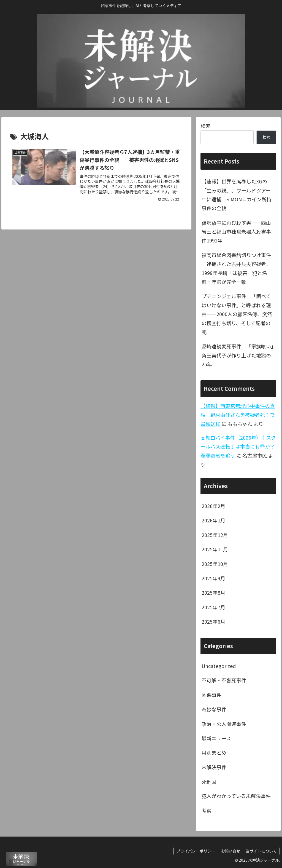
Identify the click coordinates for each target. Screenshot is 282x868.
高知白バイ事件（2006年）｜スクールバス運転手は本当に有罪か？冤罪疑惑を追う (238, 446)
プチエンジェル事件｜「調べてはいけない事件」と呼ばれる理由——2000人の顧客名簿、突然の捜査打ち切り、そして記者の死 (237, 314)
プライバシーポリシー (196, 851)
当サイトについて (261, 851)
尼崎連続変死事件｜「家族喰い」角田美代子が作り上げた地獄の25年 (238, 355)
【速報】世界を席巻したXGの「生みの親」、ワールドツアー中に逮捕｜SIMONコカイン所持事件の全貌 (237, 195)
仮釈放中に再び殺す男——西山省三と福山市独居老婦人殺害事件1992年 (236, 232)
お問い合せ (231, 851)
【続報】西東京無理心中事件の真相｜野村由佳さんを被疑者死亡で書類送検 (238, 415)
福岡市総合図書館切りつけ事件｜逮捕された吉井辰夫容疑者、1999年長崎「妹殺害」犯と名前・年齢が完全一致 (236, 268)
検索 (205, 126)
